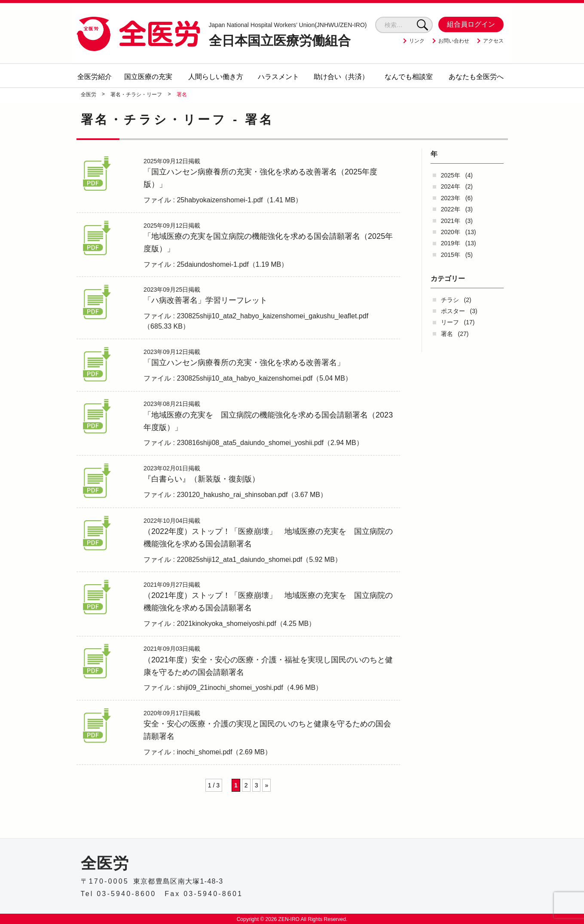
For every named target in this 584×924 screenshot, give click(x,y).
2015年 (451, 255)
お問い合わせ (454, 41)
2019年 (451, 243)
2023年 (451, 198)
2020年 (451, 232)
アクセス (493, 41)
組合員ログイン (471, 24)
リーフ (450, 322)
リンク (417, 41)
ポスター (453, 311)
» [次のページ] (266, 805)
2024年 (451, 186)
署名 (447, 334)
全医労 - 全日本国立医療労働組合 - (138, 34)
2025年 (451, 175)
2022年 (451, 209)
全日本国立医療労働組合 (288, 35)
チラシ (450, 300)
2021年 (451, 221)
